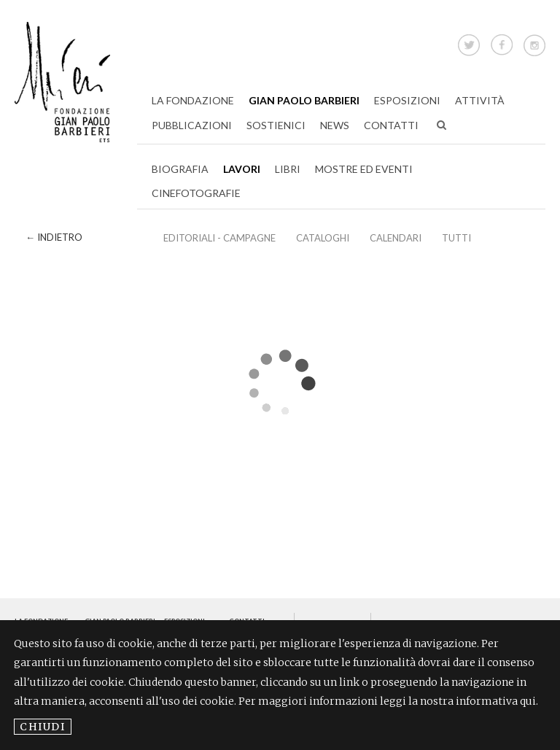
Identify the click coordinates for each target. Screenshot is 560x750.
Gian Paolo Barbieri (304, 100)
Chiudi (43, 727)
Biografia (180, 169)
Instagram (534, 43)
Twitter (469, 43)
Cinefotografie (196, 193)
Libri (288, 169)
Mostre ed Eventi (364, 169)
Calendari (396, 238)
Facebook (502, 43)
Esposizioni (407, 100)
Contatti (391, 125)
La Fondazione (193, 100)
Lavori (242, 169)
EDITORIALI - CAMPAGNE (219, 238)
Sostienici (276, 125)
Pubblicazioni (192, 125)
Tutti (456, 238)
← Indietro (54, 237)
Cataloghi (323, 238)
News (335, 125)
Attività (480, 100)
